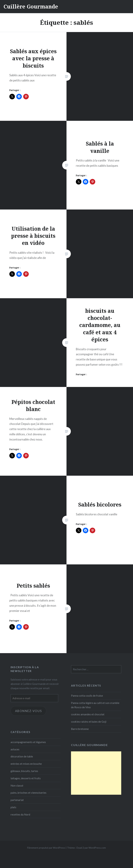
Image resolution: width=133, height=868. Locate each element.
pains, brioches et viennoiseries (28, 793)
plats (13, 807)
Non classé (17, 786)
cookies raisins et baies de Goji (89, 722)
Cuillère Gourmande (31, 6)
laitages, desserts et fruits (26, 778)
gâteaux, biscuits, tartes (24, 771)
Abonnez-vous (28, 711)
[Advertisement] (96, 773)
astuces (15, 749)
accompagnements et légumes (28, 742)
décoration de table (22, 756)
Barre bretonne (80, 729)
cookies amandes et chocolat (88, 714)
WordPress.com (97, 848)
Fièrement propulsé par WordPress (46, 848)
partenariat (17, 800)
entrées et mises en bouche (26, 764)
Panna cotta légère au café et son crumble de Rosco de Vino (95, 705)
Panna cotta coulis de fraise (87, 696)
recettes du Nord (20, 814)
